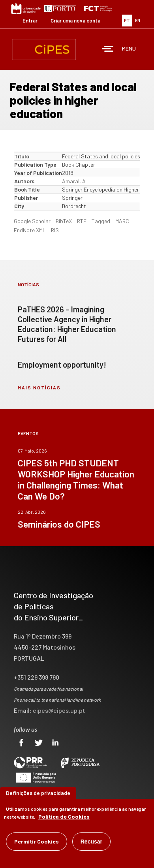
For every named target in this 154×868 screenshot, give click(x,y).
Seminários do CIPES (59, 524)
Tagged (101, 221)
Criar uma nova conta (75, 21)
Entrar (30, 21)
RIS (55, 230)
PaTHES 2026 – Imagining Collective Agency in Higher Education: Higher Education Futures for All (67, 324)
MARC (122, 221)
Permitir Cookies (37, 841)
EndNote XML (30, 230)
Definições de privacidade (38, 793)
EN (138, 20)
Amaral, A (74, 181)
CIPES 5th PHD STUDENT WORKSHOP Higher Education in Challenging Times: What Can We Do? (76, 479)
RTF (82, 221)
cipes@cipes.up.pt (59, 710)
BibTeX (64, 221)
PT (127, 20)
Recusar (91, 842)
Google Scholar (32, 221)
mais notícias (39, 387)
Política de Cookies (64, 816)
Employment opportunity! (62, 364)
